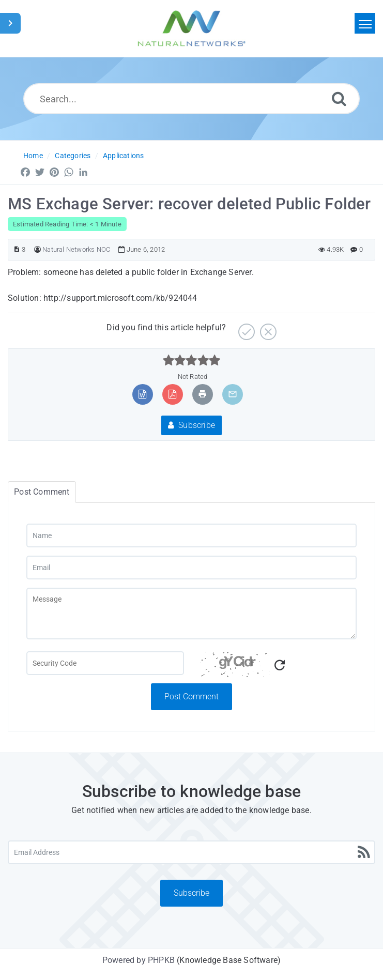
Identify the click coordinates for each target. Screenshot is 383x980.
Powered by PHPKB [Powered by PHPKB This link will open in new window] (139, 960)
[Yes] (245, 328)
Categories (73, 156)
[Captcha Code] (278, 667)
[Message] (191, 614)
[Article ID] (17, 249)
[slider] (191, 360)
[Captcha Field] (105, 663)
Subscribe (191, 425)
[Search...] (191, 99)
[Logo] (192, 28)
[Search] (339, 98)
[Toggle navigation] (365, 23)
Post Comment (191, 696)
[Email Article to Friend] (233, 394)
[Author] (37, 249)
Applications (123, 156)
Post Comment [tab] (42, 492)
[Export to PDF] (172, 394)
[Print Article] (203, 394)
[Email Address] (191, 852)
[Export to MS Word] (142, 394)
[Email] (191, 568)
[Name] (191, 535)
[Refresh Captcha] (280, 665)
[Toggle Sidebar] (10, 23)
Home (33, 156)
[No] (267, 328)
